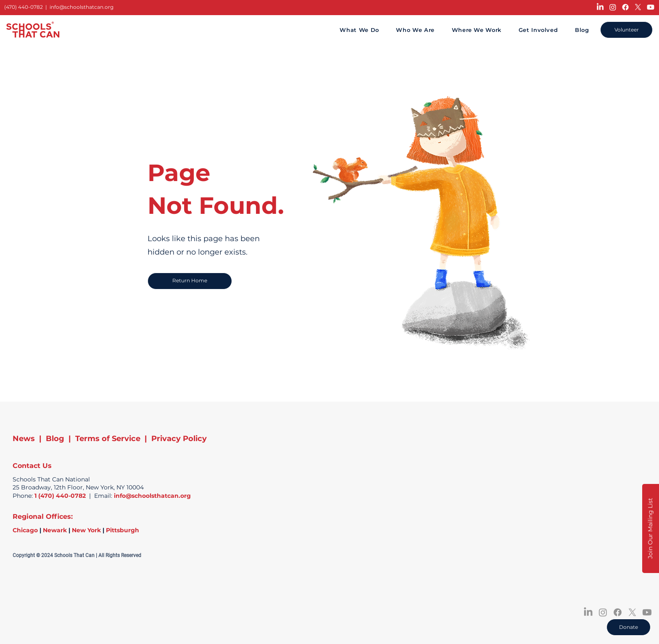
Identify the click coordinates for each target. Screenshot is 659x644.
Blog (55, 439)
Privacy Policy (179, 439)
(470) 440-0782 (24, 7)
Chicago (25, 530)
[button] (651, 528)
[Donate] (629, 627)
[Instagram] (613, 7)
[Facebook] (625, 7)
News (24, 439)
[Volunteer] (626, 30)
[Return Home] (190, 281)
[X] (638, 7)
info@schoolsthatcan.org (82, 7)
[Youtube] (651, 7)
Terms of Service (108, 439)
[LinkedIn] (600, 7)
